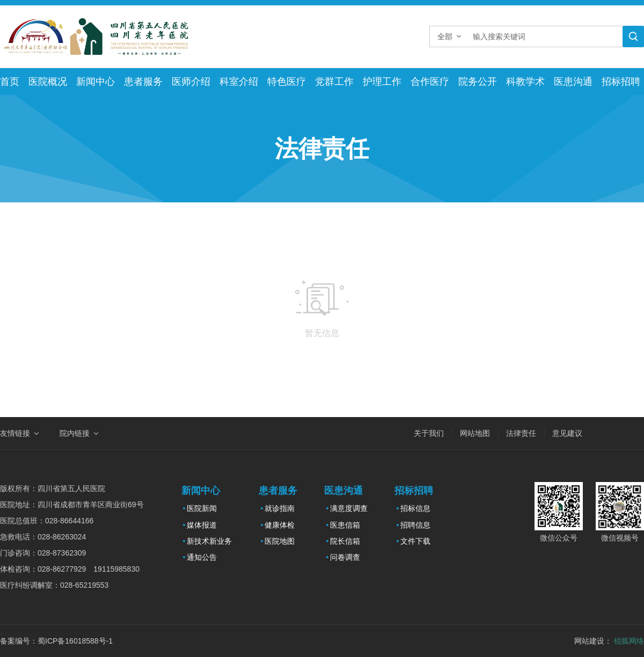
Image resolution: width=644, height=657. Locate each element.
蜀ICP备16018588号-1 (75, 641)
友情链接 (15, 433)
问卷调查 (345, 557)
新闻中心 (96, 82)
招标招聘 (621, 82)
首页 (10, 82)
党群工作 (334, 82)
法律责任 (521, 433)
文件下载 (415, 541)
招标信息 (415, 508)
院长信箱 (345, 541)
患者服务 (143, 82)
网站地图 (475, 433)
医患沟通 (573, 82)
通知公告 (202, 557)
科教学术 (525, 82)
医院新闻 (202, 508)
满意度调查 (349, 508)
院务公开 (478, 82)
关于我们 (429, 433)
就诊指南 (280, 508)
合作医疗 (430, 82)
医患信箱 (345, 525)
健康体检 (280, 525)
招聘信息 (415, 525)
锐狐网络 (629, 641)
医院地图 (280, 541)
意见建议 (567, 433)
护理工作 (382, 82)
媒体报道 (202, 525)
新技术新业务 (209, 541)
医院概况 (48, 82)
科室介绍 (239, 82)
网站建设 (589, 641)
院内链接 (75, 433)
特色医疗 (287, 82)
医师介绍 (191, 82)
